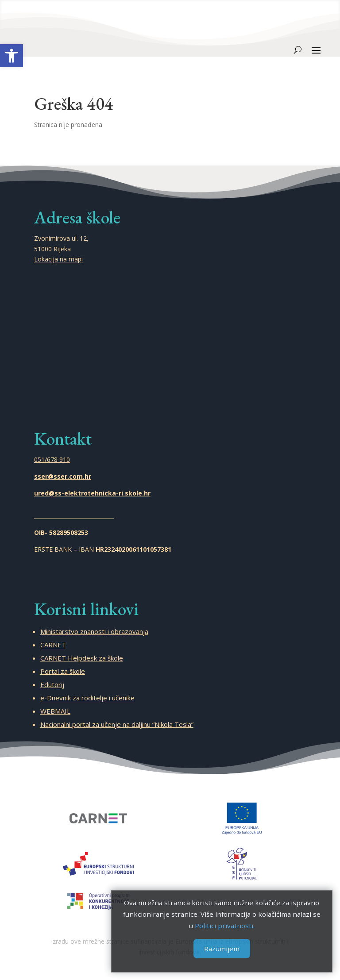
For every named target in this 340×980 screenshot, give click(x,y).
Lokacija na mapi (58, 259)
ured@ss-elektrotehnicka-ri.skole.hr (92, 493)
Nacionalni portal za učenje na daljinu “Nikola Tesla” (117, 724)
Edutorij (52, 684)
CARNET (53, 645)
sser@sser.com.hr (63, 476)
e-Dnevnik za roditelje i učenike (87, 698)
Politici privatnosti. (221, 925)
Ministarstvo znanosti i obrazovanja (94, 631)
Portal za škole (63, 671)
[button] (12, 56)
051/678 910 (52, 459)
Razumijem (221, 947)
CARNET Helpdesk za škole (82, 658)
